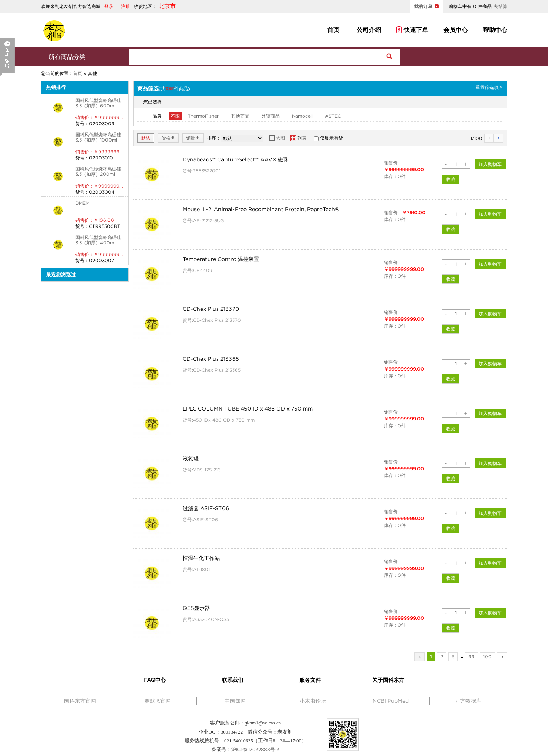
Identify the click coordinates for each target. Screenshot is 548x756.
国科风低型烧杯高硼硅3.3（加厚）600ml (98, 103)
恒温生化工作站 (201, 558)
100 (487, 657)
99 (472, 657)
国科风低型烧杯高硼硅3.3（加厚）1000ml (98, 137)
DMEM (82, 203)
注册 (126, 6)
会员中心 (456, 30)
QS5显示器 (196, 608)
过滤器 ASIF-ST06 (206, 508)
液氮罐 (191, 458)
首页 (333, 30)
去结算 (500, 6)
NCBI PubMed (391, 701)
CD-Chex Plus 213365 (211, 359)
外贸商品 (271, 116)
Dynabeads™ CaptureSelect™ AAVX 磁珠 (236, 159)
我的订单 (423, 6)
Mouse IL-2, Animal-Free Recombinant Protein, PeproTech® (261, 209)
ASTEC (333, 116)
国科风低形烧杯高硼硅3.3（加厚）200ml (98, 171)
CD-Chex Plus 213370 (211, 309)
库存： (391, 176)
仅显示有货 (331, 138)
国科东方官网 (80, 701)
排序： (214, 138)
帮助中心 (495, 30)
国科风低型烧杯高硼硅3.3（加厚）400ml (98, 240)
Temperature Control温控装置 (221, 259)
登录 (109, 6)
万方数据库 (468, 701)
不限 (175, 116)
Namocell (302, 116)
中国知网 (235, 701)
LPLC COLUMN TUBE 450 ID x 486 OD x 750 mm (248, 409)
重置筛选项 (489, 87)
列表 (298, 138)
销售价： (393, 163)
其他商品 (240, 116)
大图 (277, 138)
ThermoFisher (203, 116)
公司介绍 (368, 30)
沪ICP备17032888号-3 (255, 749)
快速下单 (412, 30)
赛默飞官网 (158, 701)
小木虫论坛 (313, 701)
